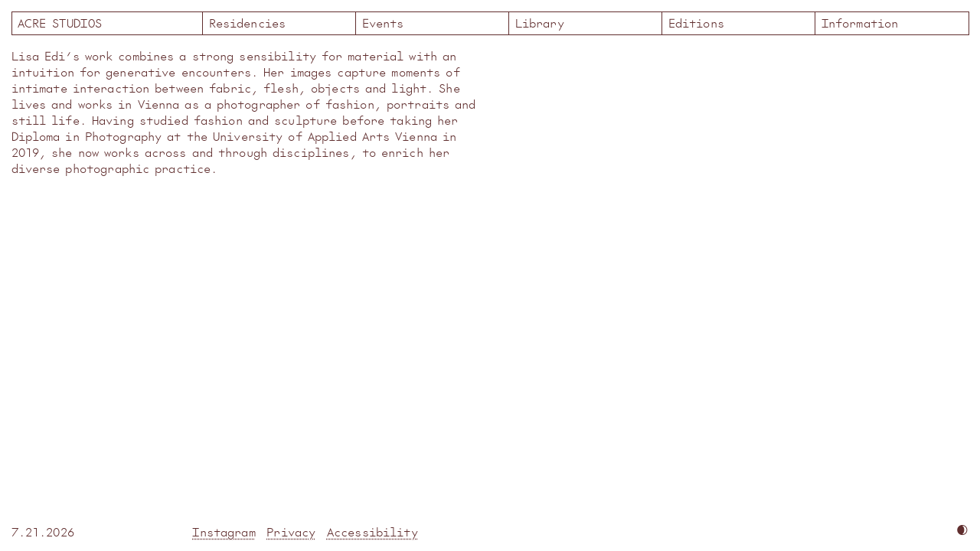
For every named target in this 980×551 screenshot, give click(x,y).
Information (860, 23)
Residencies (248, 23)
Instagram (224, 531)
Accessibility (372, 531)
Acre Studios (107, 23)
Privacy (291, 531)
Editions (696, 23)
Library (540, 23)
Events (383, 23)
